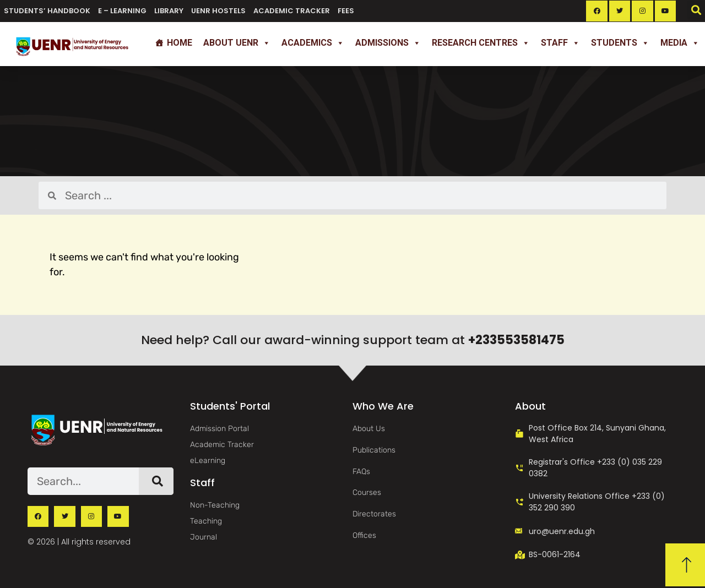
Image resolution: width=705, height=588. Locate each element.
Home (180, 43)
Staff (560, 43)
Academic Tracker (292, 11)
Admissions (388, 43)
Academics (313, 43)
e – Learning (122, 11)
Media (680, 43)
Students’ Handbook (47, 11)
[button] (696, 10)
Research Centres (481, 43)
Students (620, 43)
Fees (346, 11)
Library (169, 11)
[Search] (156, 481)
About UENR (237, 43)
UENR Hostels (218, 11)
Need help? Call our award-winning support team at (353, 340)
